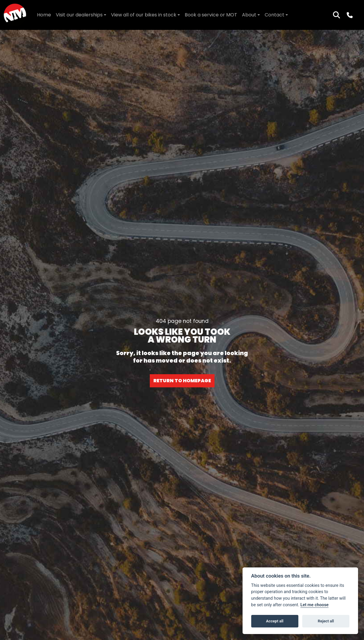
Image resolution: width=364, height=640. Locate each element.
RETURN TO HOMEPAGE (182, 381)
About (249, 15)
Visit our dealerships (79, 15)
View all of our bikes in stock (144, 15)
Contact (274, 15)
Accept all (275, 621)
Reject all (326, 621)
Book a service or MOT (211, 15)
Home (44, 15)
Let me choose (315, 605)
